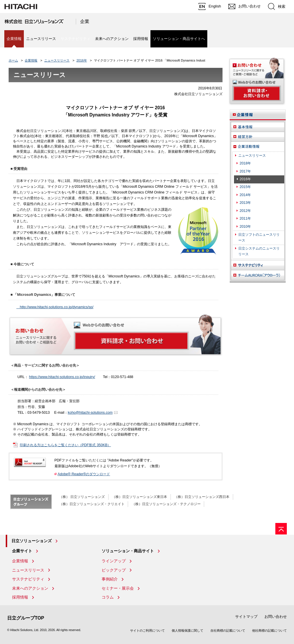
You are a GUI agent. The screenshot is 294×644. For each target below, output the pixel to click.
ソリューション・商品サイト (128, 551)
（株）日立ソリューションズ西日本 (202, 497)
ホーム (13, 60)
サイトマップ (246, 617)
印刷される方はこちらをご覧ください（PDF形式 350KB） (65, 445)
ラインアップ (114, 561)
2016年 (82, 60)
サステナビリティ (28, 579)
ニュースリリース (41, 39)
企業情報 (31, 60)
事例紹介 (110, 579)
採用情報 (141, 39)
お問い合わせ (276, 617)
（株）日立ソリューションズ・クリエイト (92, 504)
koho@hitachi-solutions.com (90, 413)
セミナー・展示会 (118, 588)
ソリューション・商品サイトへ (179, 39)
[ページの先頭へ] (281, 529)
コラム (108, 597)
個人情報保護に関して (187, 630)
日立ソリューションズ (32, 541)
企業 (85, 21)
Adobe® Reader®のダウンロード (84, 474)
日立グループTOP (26, 618)
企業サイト (22, 551)
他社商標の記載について (269, 630)
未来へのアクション (112, 39)
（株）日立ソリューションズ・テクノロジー (166, 504)
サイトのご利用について (147, 630)
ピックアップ (114, 570)
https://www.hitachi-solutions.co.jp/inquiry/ (62, 377)
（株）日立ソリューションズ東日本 (140, 497)
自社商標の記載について (228, 630)
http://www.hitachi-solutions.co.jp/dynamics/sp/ (55, 307)
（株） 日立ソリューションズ (82, 497)
